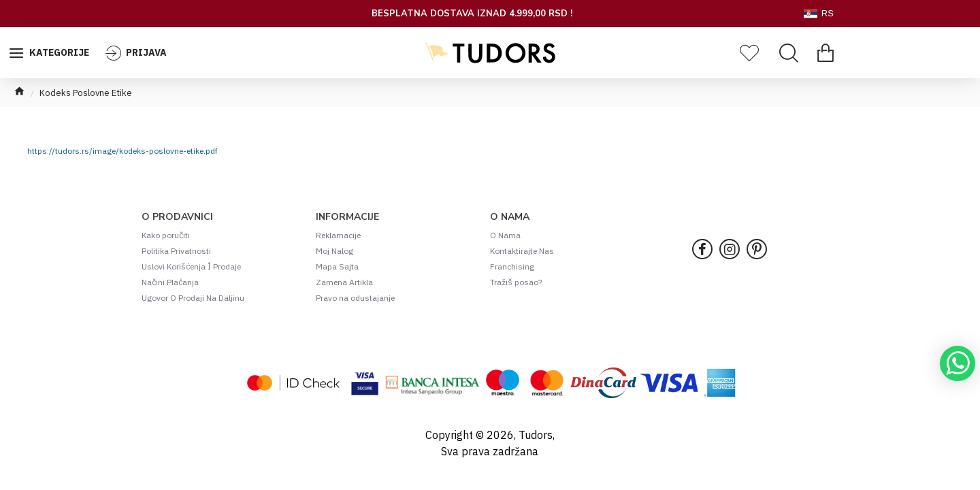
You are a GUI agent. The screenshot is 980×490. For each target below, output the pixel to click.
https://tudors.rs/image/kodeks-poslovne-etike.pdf (122, 151)
